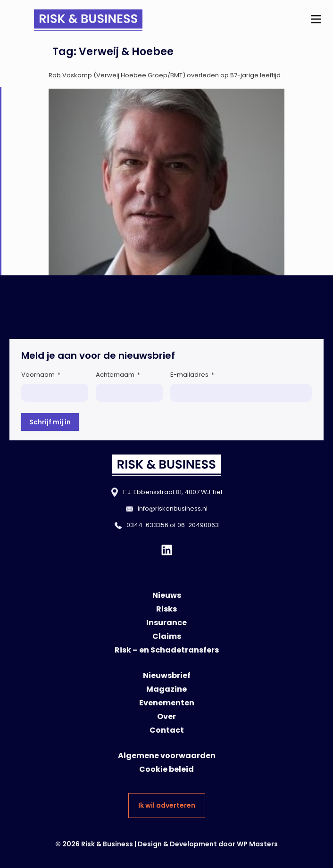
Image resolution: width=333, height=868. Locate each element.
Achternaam (118, 375)
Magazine (166, 689)
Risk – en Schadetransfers (167, 650)
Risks (166, 609)
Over (166, 716)
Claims (167, 636)
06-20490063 (198, 525)
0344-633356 (147, 525)
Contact (167, 730)
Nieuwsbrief (167, 675)
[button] (316, 20)
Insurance (166, 623)
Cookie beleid (166, 769)
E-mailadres (192, 375)
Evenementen (167, 703)
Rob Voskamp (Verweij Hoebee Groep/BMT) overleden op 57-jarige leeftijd (165, 75)
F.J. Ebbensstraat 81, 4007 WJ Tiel (173, 492)
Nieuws (167, 595)
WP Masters (257, 844)
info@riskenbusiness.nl (173, 508)
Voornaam (41, 375)
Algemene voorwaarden (167, 756)
